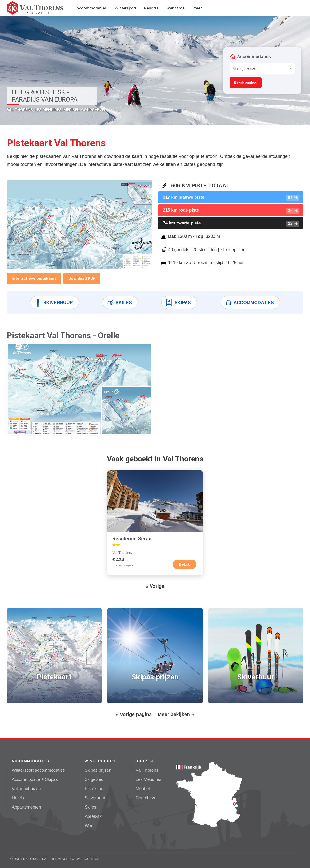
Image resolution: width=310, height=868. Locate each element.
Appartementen (27, 807)
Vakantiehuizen (26, 789)
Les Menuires (149, 779)
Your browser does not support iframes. (262, 71)
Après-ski (94, 816)
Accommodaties (92, 8)
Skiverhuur (53, 303)
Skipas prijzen (98, 770)
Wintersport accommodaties (38, 770)
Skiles (119, 303)
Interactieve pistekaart (34, 278)
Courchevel (146, 798)
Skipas (178, 303)
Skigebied (94, 779)
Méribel (143, 789)
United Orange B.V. (30, 859)
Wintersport (126, 8)
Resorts (151, 8)
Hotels (18, 798)
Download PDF (82, 278)
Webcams (175, 8)
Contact (92, 859)
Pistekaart (94, 789)
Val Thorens (147, 770)
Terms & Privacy (66, 859)
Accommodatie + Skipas (35, 779)
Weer (197, 8)
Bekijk (185, 564)
